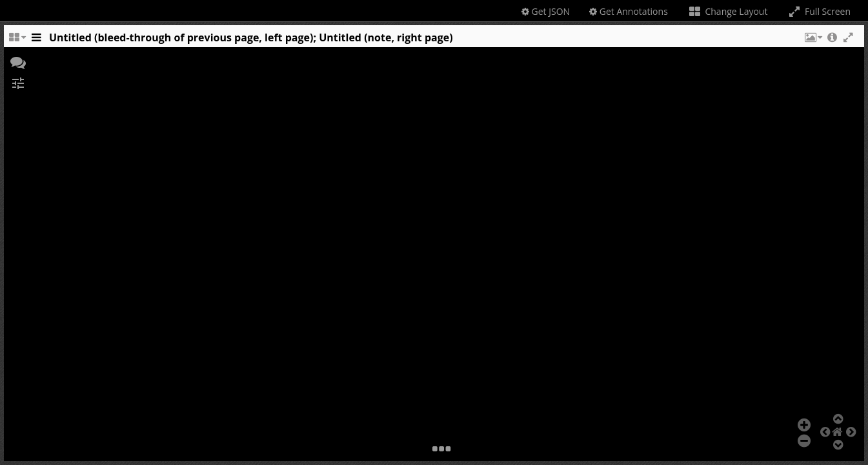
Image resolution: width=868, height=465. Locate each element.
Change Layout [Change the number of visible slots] (728, 11)
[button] (812, 41)
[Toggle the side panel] (36, 41)
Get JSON (546, 11)
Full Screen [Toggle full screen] (819, 11)
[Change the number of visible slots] (17, 41)
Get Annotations (629, 11)
